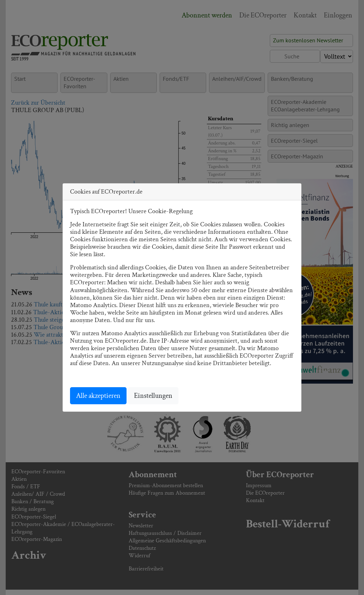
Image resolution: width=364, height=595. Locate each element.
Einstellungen (153, 396)
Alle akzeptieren (98, 396)
